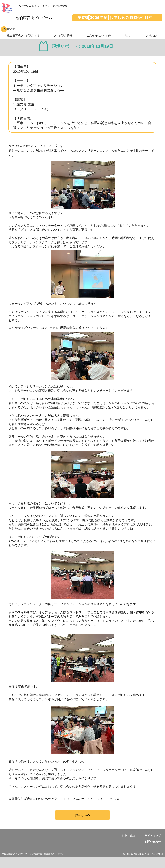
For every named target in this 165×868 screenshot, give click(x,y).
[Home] (4, 29)
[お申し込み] (82, 815)
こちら (112, 799)
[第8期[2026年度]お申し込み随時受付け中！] (117, 18)
